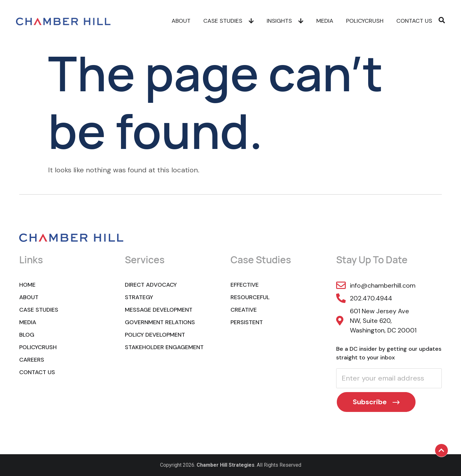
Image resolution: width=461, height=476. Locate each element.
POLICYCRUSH (365, 21)
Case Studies (229, 21)
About (181, 21)
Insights (285, 21)
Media (325, 21)
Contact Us (414, 21)
